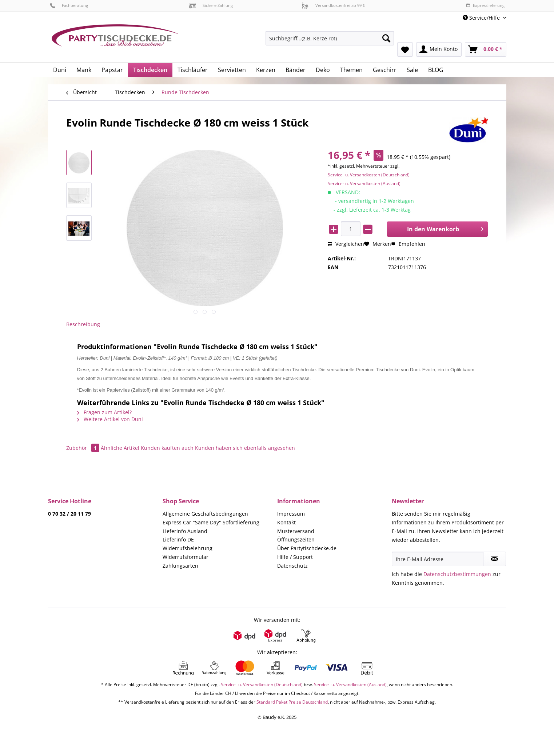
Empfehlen (408, 244)
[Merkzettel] (405, 49)
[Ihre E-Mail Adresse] (438, 559)
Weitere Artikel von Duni (110, 419)
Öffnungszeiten (296, 539)
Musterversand (296, 531)
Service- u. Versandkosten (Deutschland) (369, 175)
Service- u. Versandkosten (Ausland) (364, 183)
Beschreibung (83, 324)
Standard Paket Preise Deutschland (292, 702)
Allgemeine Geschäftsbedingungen (205, 514)
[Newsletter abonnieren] (495, 559)
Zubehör (83, 448)
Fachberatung (69, 5)
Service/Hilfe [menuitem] (482, 18)
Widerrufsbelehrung (188, 548)
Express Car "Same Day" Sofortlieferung (211, 522)
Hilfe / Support (295, 557)
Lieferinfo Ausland (185, 531)
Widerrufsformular (186, 557)
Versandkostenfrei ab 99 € (333, 5)
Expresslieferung (485, 5)
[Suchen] (386, 38)
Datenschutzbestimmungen (457, 574)
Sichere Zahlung (211, 5)
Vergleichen (346, 244)
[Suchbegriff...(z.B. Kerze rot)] (330, 38)
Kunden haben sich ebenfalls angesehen (245, 448)
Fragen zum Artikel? (104, 412)
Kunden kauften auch (167, 448)
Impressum (291, 514)
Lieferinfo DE (178, 539)
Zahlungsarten (180, 566)
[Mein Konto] (439, 49)
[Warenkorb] (486, 49)
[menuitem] (330, 42)
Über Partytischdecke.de (307, 548)
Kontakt (286, 522)
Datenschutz (292, 566)
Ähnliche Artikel (120, 448)
